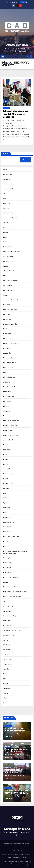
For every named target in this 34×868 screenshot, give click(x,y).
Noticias (6, 498)
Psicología (7, 558)
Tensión (6, 669)
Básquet (6, 232)
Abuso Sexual (8, 174)
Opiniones (7, 508)
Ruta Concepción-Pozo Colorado (15, 592)
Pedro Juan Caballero (11, 537)
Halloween (7, 401)
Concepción (6, 108)
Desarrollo (7, 319)
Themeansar (17, 846)
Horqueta (7, 411)
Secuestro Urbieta (10, 635)
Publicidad (7, 568)
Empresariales (8, 368)
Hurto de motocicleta (11, 421)
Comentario (7, 285)
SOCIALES (7, 645)
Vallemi (6, 683)
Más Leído (7, 469)
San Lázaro (7, 621)
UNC (5, 679)
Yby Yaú (6, 703)
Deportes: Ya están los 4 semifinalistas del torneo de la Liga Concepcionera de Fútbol (17, 856)
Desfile (6, 329)
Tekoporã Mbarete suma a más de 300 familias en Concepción (16, 114)
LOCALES (7, 459)
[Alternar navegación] (16, 57)
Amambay (7, 203)
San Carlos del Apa (10, 616)
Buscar (6, 153)
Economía (7, 348)
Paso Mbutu (8, 527)
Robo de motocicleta (11, 587)
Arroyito (6, 208)
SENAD (6, 640)
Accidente (7, 179)
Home (14, 850)
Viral (5, 698)
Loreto (6, 464)
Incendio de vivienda (11, 425)
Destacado (7, 334)
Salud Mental (8, 606)
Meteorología (8, 474)
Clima (5, 276)
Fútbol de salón (9, 396)
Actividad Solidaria (10, 189)
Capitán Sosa (8, 256)
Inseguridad (7, 430)
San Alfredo (7, 611)
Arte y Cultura (8, 213)
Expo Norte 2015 (9, 387)
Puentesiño (7, 572)
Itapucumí (7, 450)
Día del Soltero (9, 339)
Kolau (5, 454)
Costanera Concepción (11, 300)
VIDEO (6, 693)
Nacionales (7, 488)
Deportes (7, 314)
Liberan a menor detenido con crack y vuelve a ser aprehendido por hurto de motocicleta (17, 863)
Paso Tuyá (7, 532)
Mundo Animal (8, 483)
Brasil (5, 242)
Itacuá (6, 445)
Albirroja (6, 198)
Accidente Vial (8, 184)
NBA (5, 493)
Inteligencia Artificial (11, 435)
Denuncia (7, 305)
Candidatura (8, 247)
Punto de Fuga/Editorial (12, 577)
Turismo (6, 674)
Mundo (6, 479)
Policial (6, 541)
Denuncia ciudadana (11, 310)
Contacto (19, 850)
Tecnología (7, 659)
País (5, 512)
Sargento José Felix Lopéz (13, 630)
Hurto (5, 416)
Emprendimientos (10, 363)
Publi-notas (7, 563)
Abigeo (6, 169)
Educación (7, 353)
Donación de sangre (10, 343)
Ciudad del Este (9, 271)
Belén (5, 237)
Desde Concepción (10, 324)
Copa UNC (7, 295)
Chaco (6, 266)
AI (4, 194)
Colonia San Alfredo (10, 281)
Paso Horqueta (9, 522)
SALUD (6, 601)
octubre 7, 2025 (10, 120)
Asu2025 (6, 223)
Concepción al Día (17, 45)
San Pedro (7, 626)
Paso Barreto (8, 517)
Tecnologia (7, 664)
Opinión (6, 503)
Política (6, 546)
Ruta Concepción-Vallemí (12, 597)
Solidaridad (7, 650)
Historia (6, 406)
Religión (6, 582)
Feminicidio (7, 392)
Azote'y (6, 227)
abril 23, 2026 (11, 734)
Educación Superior (10, 358)
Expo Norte (7, 382)
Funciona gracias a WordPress (12, 844)
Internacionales (9, 440)
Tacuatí (6, 655)
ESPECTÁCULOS (9, 377)
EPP (5, 372)
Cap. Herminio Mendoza (12, 252)
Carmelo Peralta (9, 261)
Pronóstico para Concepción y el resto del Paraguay (15, 552)
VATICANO (7, 688)
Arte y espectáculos (10, 218)
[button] (28, 57)
